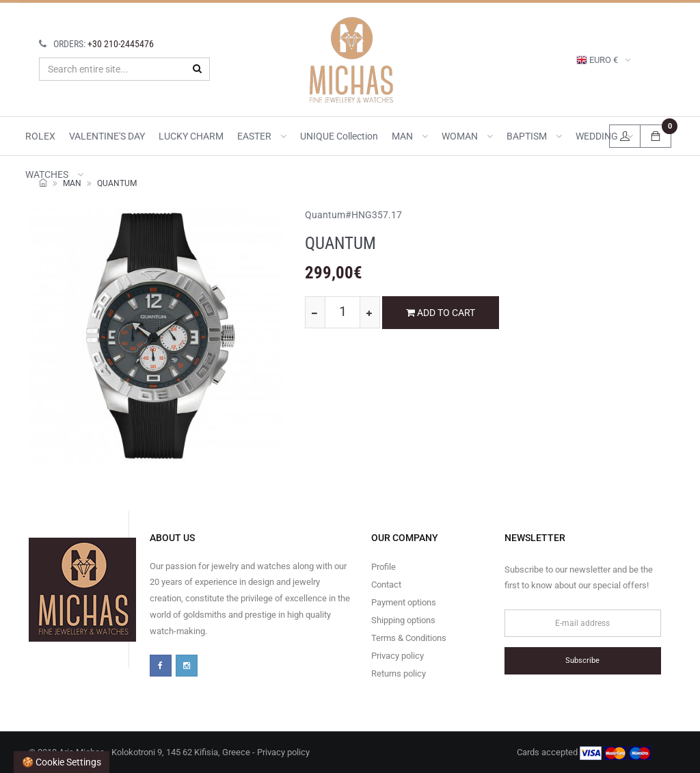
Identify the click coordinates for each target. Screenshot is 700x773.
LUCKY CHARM (191, 136)
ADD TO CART (441, 313)
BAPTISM (534, 136)
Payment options (404, 602)
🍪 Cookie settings (62, 762)
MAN (410, 136)
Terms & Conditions (409, 638)
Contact (386, 585)
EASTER (262, 136)
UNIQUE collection (339, 136)
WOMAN (467, 136)
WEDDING (604, 136)
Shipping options (403, 620)
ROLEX (40, 136)
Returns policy (399, 673)
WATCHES (54, 174)
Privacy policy (398, 656)
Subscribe (582, 660)
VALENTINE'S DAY (107, 136)
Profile (383, 567)
